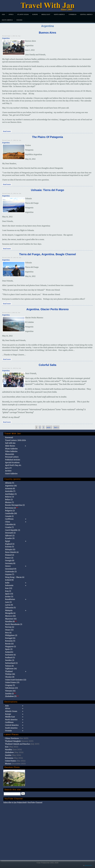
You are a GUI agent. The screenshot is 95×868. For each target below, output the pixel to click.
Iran (7, 747)
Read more (7, 131)
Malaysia (9, 610)
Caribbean (72, 15)
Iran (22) (9, 588)
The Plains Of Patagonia (47, 137)
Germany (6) (10, 563)
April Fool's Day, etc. (13, 465)
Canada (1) (9, 516)
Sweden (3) (10, 660)
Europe (35, 15)
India (7, 583)
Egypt (8, 541)
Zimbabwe (9, 752)
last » (56, 427)
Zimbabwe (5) (12, 696)
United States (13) (12, 682)
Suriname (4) (10, 655)
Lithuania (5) (10, 608)
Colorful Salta (47, 365)
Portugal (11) (10, 638)
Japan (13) (9, 594)
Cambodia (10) (11, 513)
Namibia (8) (11, 621)
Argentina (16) (11, 486)
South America (7, 20)
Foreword (9, 437)
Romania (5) (10, 641)
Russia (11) (9, 644)
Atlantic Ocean (23, 15)
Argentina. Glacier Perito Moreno (47, 309)
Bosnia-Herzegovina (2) (15, 505)
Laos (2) (8, 602)
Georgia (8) (10, 560)
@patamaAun (88, 865)
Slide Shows (10, 446)
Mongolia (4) (10, 613)
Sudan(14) (9, 652)
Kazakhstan (10, 599)
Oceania (19, 20)
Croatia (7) (9, 527)
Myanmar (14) (11, 619)
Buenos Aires (47, 33)
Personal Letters (12, 457)
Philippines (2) (11, 635)
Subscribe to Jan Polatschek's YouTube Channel (23, 802)
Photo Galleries (11, 449)
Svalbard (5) (10, 657)
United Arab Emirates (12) (16, 680)
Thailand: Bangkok (13, 741)
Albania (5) (10, 483)
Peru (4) (8, 633)
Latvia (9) (9, 605)
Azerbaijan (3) (11, 494)
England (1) (10, 544)
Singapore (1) (10, 646)
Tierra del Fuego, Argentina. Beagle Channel (47, 254)
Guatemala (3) (11, 572)
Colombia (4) (10, 524)
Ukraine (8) (10, 677)
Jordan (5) (9, 597)
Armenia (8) (10, 488)
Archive (8, 471)
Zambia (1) (11, 694)
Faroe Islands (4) (12, 552)
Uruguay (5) (10, 685)
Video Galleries (11, 451)
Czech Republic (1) (13, 530)
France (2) (9, 558)
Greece (8, 566)
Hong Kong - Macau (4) (15, 577)
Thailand (9, 671)
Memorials (10, 454)
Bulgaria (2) (10, 511)
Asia (3, 15)
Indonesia (9, 585)
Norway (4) (10, 627)
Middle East (46, 15)
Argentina (6, 38)
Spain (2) (9, 649)
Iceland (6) (9, 580)
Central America (86, 15)
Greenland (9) (11, 569)
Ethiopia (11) (10, 549)
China (8, 522)
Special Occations (12, 462)
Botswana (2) (12, 508)
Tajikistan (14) (11, 669)
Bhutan (8, 764)
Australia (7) (10, 491)
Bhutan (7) (9, 502)
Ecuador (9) (10, 538)
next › (49, 427)
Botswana (9, 758)
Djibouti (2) (10, 536)
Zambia (8, 755)
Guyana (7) (10, 574)
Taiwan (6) (9, 666)
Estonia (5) (10, 547)
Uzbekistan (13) (11, 688)
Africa (11, 15)
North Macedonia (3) (14, 624)
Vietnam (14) (10, 691)
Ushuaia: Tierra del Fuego (47, 190)
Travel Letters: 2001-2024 (16, 440)
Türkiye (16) (10, 674)
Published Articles (13, 460)
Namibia (8, 750)
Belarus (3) (10, 497)
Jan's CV (8, 468)
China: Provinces (12, 738)
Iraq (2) (8, 591)
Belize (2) (9, 500)
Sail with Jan (10, 443)
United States (10, 761)
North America (59, 15)
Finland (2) (10, 555)
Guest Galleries (11, 474)
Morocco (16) (10, 616)
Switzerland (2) (11, 663)
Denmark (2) (10, 533)
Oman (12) (9, 630)
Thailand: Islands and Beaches (18, 744)
